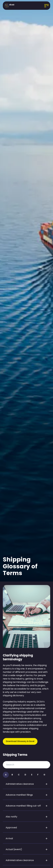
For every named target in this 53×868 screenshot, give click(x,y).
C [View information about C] (19, 775)
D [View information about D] (25, 775)
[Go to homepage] (9, 6)
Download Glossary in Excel (20, 741)
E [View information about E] (32, 775)
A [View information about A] (6, 775)
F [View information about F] (38, 775)
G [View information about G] (44, 775)
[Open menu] (43, 6)
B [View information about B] (12, 775)
